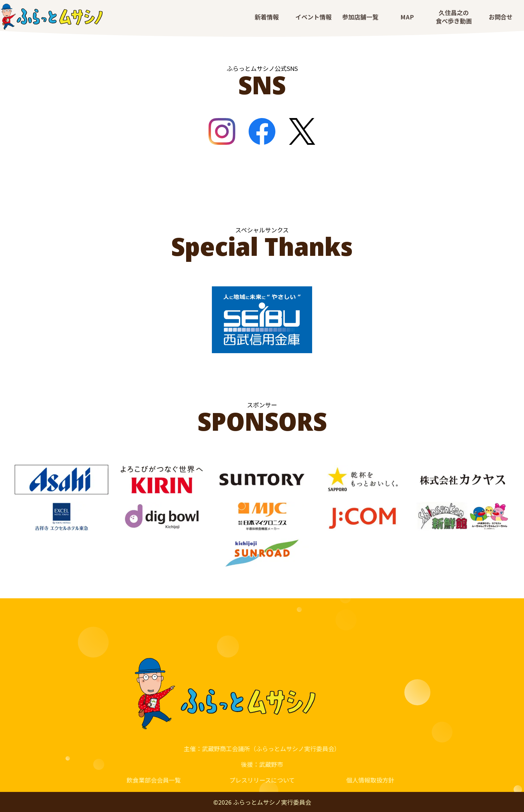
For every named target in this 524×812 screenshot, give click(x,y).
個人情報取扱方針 (370, 780)
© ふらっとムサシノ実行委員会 (262, 802)
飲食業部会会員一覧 (154, 780)
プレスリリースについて (262, 780)
